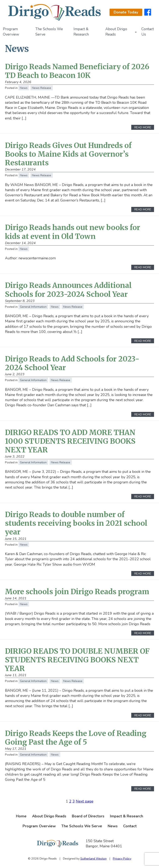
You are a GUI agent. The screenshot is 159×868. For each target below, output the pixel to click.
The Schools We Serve (49, 32)
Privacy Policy (122, 858)
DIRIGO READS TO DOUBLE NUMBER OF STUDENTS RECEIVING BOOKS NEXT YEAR (77, 660)
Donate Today (126, 12)
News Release (42, 88)
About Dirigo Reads (116, 32)
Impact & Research (81, 32)
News (24, 88)
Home (21, 816)
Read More (143, 127)
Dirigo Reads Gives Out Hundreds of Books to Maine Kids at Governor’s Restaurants (68, 154)
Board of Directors (88, 816)
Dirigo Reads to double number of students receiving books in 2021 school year (76, 523)
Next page (85, 801)
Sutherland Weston (93, 858)
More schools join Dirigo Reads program (77, 592)
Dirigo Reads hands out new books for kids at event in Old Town (73, 232)
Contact (130, 826)
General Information (33, 307)
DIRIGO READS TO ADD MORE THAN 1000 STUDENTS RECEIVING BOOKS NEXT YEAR (70, 441)
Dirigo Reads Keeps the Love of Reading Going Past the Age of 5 (76, 738)
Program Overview (11, 32)
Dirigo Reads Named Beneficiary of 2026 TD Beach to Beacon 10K (77, 71)
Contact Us (148, 32)
